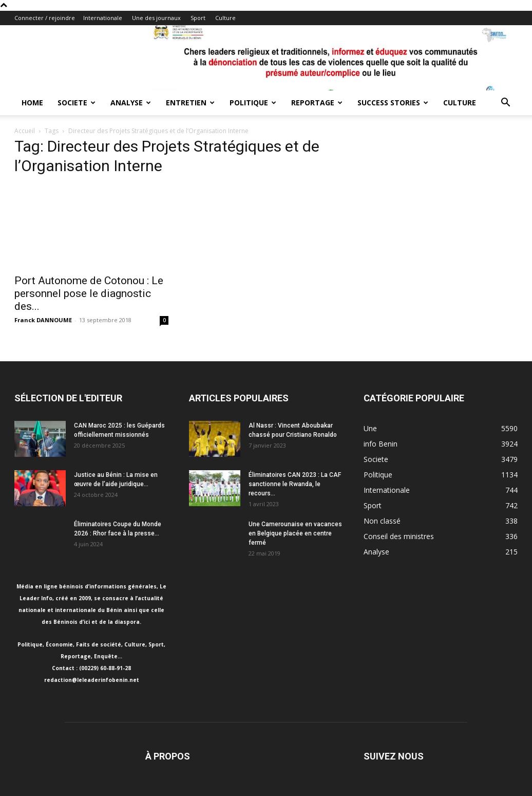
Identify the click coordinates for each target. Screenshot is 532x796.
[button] (505, 104)
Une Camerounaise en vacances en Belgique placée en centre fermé (295, 533)
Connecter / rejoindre (45, 18)
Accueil (25, 131)
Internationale (103, 18)
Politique (253, 103)
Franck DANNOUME (43, 320)
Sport (198, 18)
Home (32, 103)
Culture (225, 18)
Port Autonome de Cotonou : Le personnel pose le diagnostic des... (89, 293)
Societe (77, 103)
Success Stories (393, 103)
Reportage (317, 103)
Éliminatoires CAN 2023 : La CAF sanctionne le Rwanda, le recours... (295, 484)
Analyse (131, 103)
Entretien (190, 103)
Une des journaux (156, 18)
